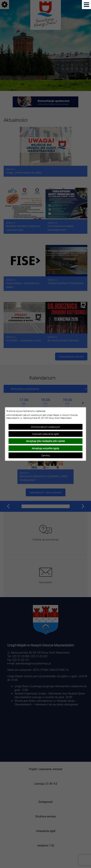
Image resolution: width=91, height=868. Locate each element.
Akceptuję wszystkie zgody (45, 448)
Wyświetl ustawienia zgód (45, 434)
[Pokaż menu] (86, 5)
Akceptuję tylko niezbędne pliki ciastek (45, 441)
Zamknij (45, 455)
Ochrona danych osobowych (45, 427)
